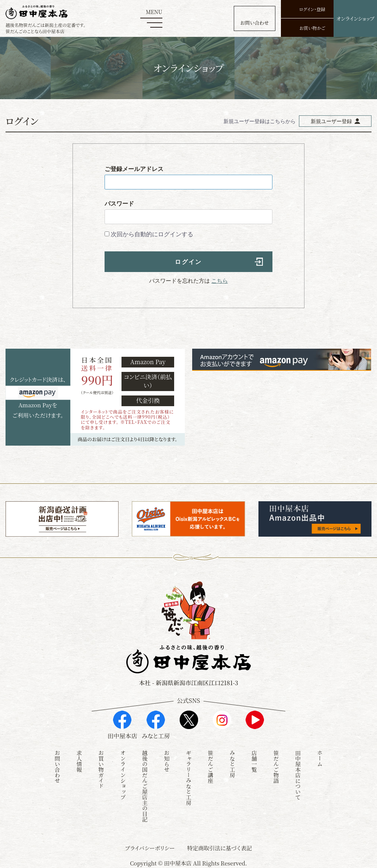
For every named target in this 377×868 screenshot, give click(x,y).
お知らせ (167, 760)
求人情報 (79, 760)
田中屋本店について (298, 774)
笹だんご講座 (210, 766)
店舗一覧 (254, 760)
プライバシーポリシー (150, 847)
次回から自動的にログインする (152, 234)
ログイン (188, 262)
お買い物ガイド (101, 768)
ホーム (320, 757)
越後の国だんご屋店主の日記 (145, 785)
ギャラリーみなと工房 (189, 777)
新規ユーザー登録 (331, 121)
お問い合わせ (57, 766)
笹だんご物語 (276, 766)
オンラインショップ (123, 774)
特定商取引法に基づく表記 (219, 847)
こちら (220, 281)
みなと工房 (232, 763)
